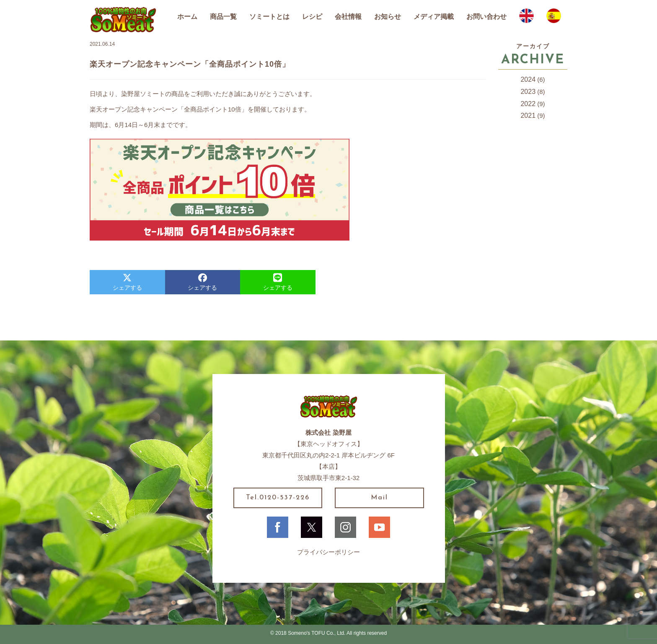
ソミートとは (269, 17)
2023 (528, 92)
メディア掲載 (434, 17)
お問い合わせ (486, 17)
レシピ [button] (312, 17)
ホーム (187, 17)
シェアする (127, 282)
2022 (528, 104)
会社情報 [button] (348, 17)
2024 (528, 79)
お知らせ (388, 17)
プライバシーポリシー (328, 552)
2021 (528, 116)
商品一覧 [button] (223, 17)
